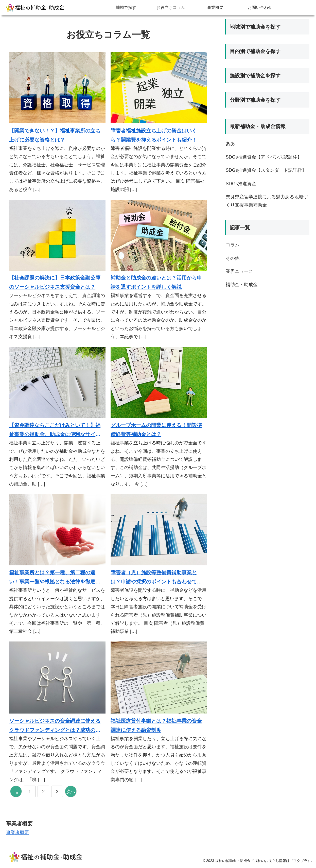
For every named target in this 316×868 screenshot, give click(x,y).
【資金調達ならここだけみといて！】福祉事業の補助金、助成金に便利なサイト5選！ (56, 431)
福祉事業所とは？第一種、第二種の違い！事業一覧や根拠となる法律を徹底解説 (55, 578)
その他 (233, 258)
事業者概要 (17, 832)
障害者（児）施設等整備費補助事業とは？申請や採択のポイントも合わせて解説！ (156, 578)
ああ (230, 144)
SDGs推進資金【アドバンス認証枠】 (264, 157)
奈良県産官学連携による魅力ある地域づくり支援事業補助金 (267, 201)
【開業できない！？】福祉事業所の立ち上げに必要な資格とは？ (55, 135)
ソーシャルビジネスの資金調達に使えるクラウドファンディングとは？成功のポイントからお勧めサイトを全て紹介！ (55, 726)
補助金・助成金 (242, 285)
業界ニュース (239, 271)
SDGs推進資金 (241, 184)
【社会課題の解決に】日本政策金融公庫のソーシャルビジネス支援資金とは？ (55, 282)
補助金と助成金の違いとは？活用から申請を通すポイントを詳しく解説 (156, 282)
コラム (233, 245)
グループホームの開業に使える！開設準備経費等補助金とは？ (156, 430)
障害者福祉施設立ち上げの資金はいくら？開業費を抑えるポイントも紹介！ (154, 135)
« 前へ (18, 794)
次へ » (71, 793)
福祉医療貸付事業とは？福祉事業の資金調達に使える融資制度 (156, 725)
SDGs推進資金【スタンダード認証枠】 (266, 170)
